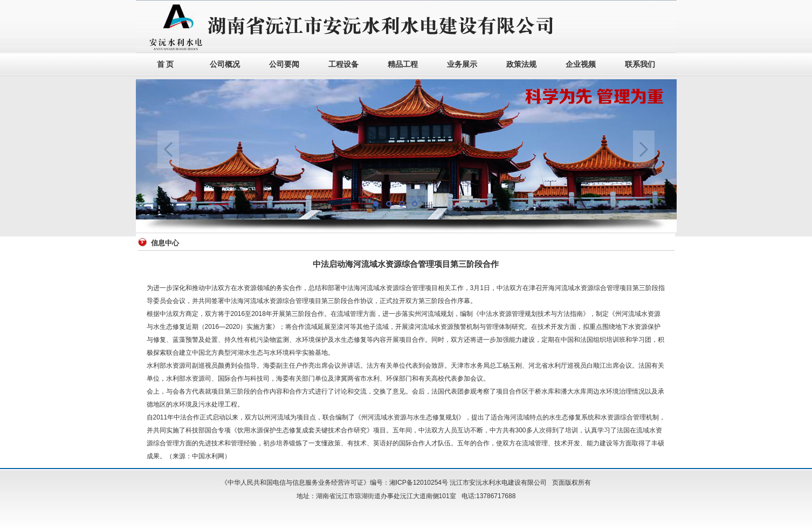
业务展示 (462, 64)
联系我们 (640, 64)
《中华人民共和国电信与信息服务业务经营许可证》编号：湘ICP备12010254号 (335, 483)
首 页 (166, 64)
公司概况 (225, 64)
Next (644, 149)
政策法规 (521, 64)
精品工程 (403, 64)
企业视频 (581, 64)
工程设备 (343, 64)
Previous (168, 149)
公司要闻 (284, 64)
